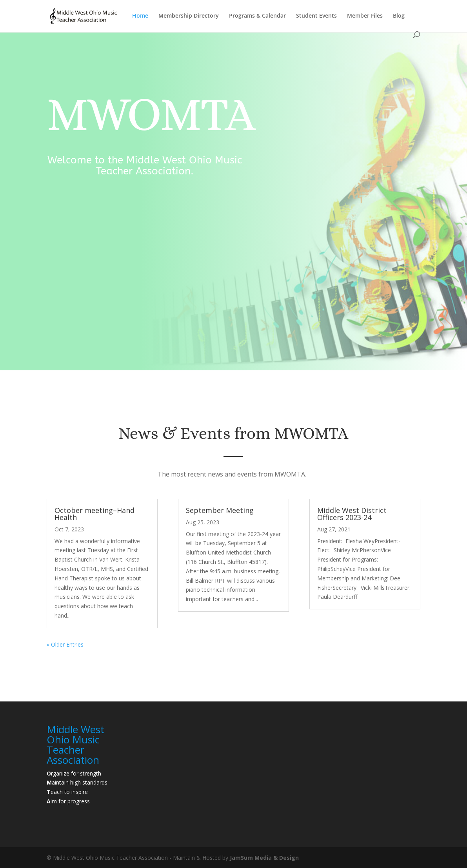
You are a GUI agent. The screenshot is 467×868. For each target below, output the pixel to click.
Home (140, 16)
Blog (399, 16)
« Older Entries (65, 644)
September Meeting (220, 510)
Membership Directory (189, 16)
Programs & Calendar (257, 16)
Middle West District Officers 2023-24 (352, 514)
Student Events (316, 16)
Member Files (365, 16)
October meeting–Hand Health (94, 514)
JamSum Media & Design (264, 858)
